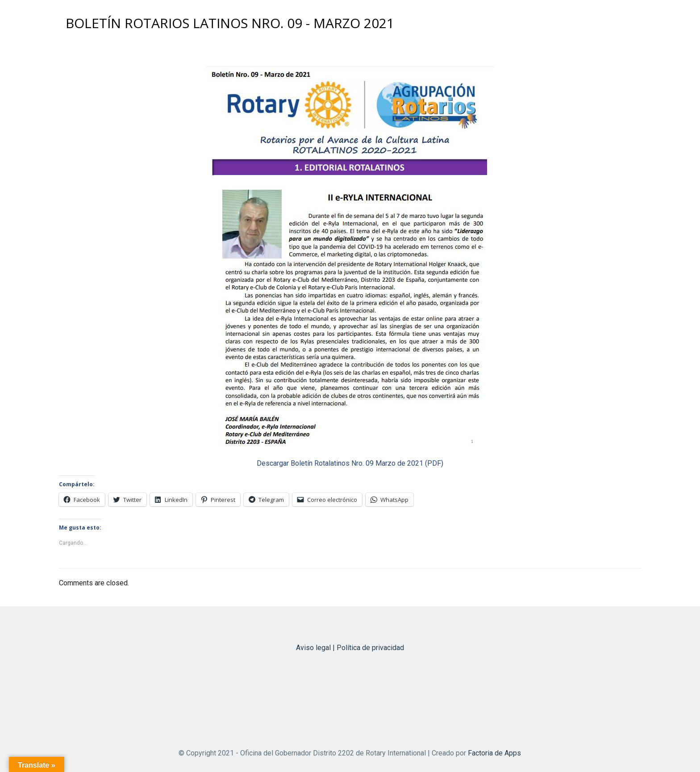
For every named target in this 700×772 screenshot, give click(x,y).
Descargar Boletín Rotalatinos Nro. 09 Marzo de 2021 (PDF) (350, 463)
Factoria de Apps (494, 753)
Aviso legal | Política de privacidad (350, 648)
